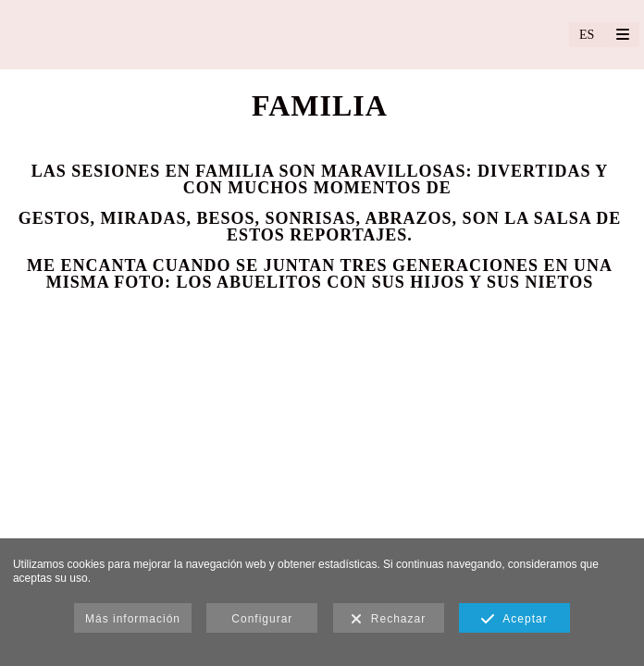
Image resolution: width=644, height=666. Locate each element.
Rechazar (388, 620)
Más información (133, 619)
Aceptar (514, 620)
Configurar (262, 619)
